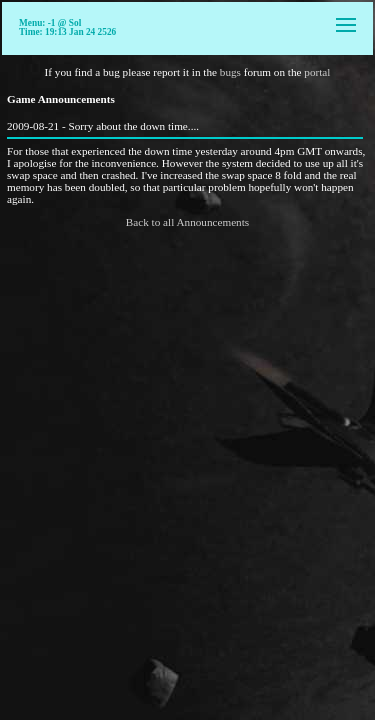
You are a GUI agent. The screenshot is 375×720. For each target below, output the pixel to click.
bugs (230, 72)
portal (317, 72)
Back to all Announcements (187, 222)
